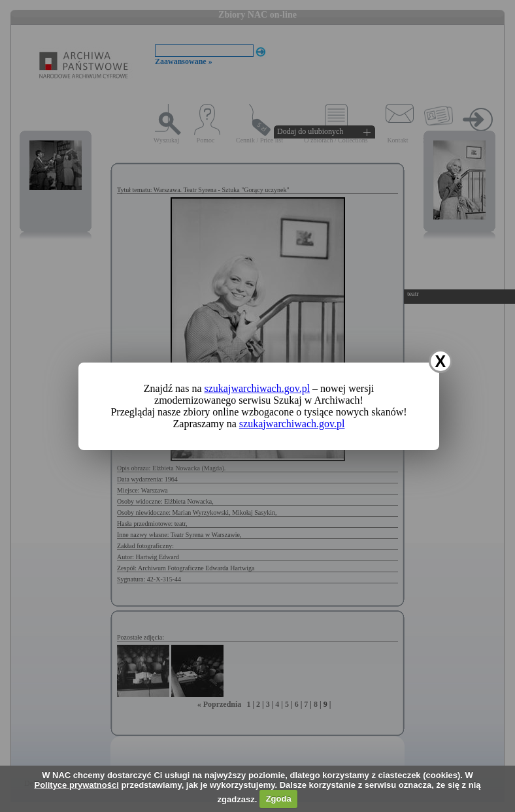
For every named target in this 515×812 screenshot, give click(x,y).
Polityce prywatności (76, 785)
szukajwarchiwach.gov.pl (257, 388)
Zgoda (279, 799)
